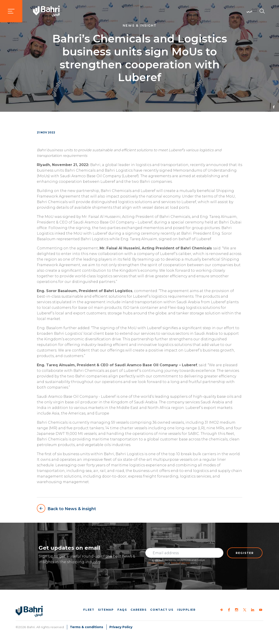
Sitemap (106, 610)
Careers (138, 610)
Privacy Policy (156, 563)
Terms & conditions (86, 627)
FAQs (122, 610)
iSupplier (186, 610)
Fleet (89, 610)
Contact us (162, 610)
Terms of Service (180, 563)
